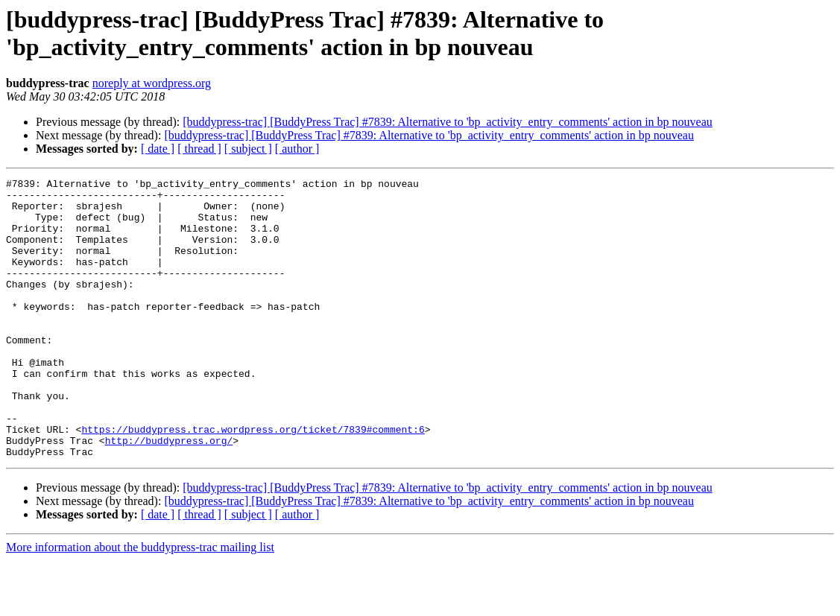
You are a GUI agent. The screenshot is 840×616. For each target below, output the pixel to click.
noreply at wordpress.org (152, 83)
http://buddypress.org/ (169, 494)
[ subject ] (248, 149)
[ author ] (297, 149)
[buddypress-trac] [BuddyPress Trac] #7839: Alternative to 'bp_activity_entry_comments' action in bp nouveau (448, 122)
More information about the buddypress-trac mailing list (140, 603)
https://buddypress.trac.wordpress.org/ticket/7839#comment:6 (253, 480)
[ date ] (158, 149)
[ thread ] (199, 149)
